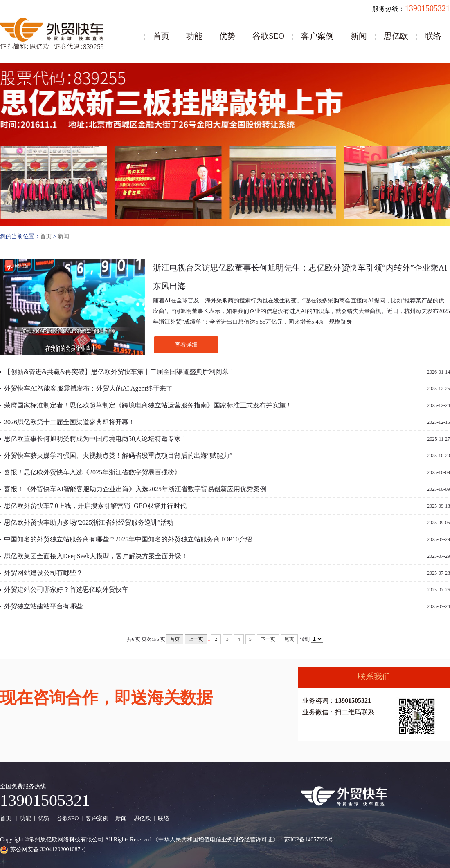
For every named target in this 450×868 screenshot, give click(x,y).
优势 (227, 36)
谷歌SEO (268, 36)
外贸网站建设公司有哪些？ (43, 573)
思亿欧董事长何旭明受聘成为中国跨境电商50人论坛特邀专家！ (96, 439)
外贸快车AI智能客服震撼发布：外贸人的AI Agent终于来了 (88, 388)
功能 (194, 36)
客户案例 (317, 36)
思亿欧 (396, 36)
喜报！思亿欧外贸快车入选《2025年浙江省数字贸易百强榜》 (92, 472)
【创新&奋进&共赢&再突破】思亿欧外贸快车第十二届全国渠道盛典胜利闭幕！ (120, 372)
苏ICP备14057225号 (309, 840)
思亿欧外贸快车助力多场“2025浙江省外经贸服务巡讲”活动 (89, 522)
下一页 (268, 639)
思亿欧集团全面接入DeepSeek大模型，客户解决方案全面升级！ (96, 556)
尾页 (289, 639)
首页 (161, 36)
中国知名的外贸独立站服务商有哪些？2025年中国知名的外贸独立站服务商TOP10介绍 (128, 539)
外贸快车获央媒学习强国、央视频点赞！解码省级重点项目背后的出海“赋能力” (118, 455)
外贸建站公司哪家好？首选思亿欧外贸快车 (66, 589)
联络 (433, 36)
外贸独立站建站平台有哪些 (43, 606)
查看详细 (186, 345)
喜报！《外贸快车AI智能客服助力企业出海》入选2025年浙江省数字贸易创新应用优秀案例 (135, 489)
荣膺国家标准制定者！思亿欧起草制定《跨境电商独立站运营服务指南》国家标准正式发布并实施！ (148, 405)
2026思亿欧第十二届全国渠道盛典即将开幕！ (70, 422)
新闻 (359, 36)
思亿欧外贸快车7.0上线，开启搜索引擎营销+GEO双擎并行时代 (95, 506)
